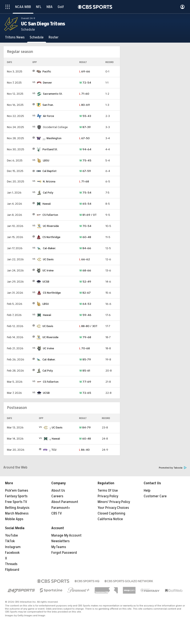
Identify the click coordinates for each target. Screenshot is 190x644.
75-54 (85, 193)
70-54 (85, 226)
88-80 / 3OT (88, 326)
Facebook (12, 553)
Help (147, 491)
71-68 (84, 181)
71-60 (84, 94)
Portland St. (50, 149)
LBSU (46, 160)
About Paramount (65, 502)
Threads (11, 564)
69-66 (85, 71)
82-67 (85, 293)
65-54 (85, 204)
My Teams (59, 547)
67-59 (85, 171)
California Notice (110, 519)
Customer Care (155, 496)
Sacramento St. (53, 94)
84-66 (85, 248)
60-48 (85, 237)
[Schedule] (37, 37)
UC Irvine (48, 270)
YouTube (11, 535)
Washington (54, 138)
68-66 (85, 270)
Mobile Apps (14, 519)
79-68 (85, 337)
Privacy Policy (108, 496)
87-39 (85, 127)
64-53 (85, 304)
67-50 (84, 138)
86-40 (84, 450)
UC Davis (48, 259)
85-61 (85, 371)
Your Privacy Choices (113, 508)
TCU (54, 450)
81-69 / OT (88, 215)
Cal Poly (48, 193)
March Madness (17, 513)
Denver (47, 83)
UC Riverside (51, 226)
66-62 (85, 259)
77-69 (85, 382)
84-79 (85, 427)
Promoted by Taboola (173, 468)
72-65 (85, 393)
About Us (58, 491)
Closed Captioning (111, 513)
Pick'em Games (17, 491)
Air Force (48, 116)
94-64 (85, 149)
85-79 (85, 359)
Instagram (13, 547)
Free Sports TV (16, 502)
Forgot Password (64, 553)
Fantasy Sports (16, 496)
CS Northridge (51, 237)
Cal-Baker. (49, 248)
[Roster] (54, 37)
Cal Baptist (50, 171)
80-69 (85, 105)
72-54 (85, 83)
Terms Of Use (108, 491)
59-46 (85, 315)
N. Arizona (49, 181)
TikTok (10, 541)
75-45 (85, 160)
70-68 (85, 348)
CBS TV (57, 513)
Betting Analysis (17, 508)
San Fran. (48, 105)
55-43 (85, 116)
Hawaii (47, 204)
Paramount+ (61, 508)
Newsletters (60, 541)
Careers (57, 496)
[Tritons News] (15, 37)
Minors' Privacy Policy (114, 502)
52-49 (85, 282)
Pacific (47, 71)
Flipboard (12, 570)
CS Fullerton (50, 215)
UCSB (46, 282)
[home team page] (39, 72)
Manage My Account (66, 535)
